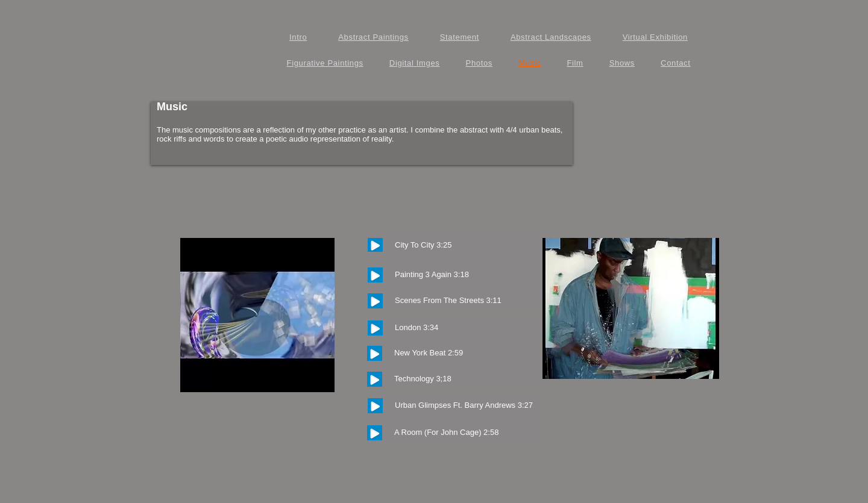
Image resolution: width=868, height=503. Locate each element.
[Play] (375, 245)
